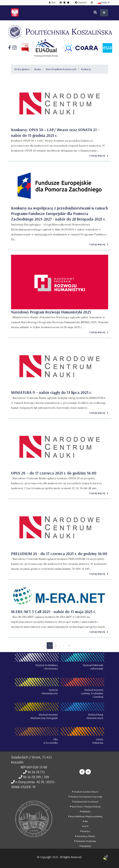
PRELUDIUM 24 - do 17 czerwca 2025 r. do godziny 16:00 (59, 554)
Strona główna (22, 69)
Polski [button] (104, 2)
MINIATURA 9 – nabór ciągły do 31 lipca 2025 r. (51, 392)
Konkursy (86, 69)
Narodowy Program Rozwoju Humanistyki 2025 (51, 312)
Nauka (38, 69)
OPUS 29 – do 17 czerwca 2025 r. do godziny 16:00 (54, 473)
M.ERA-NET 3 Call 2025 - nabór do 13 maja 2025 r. (53, 612)
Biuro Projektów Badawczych (61, 69)
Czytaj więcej (99, 156)
